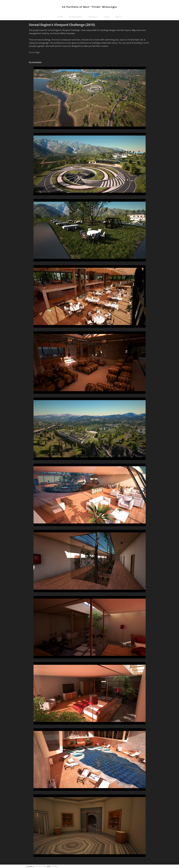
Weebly (55, 866)
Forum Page (34, 52)
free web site (40, 866)
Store (107, 17)
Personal (93, 17)
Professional (76, 17)
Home (60, 17)
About (118, 17)
